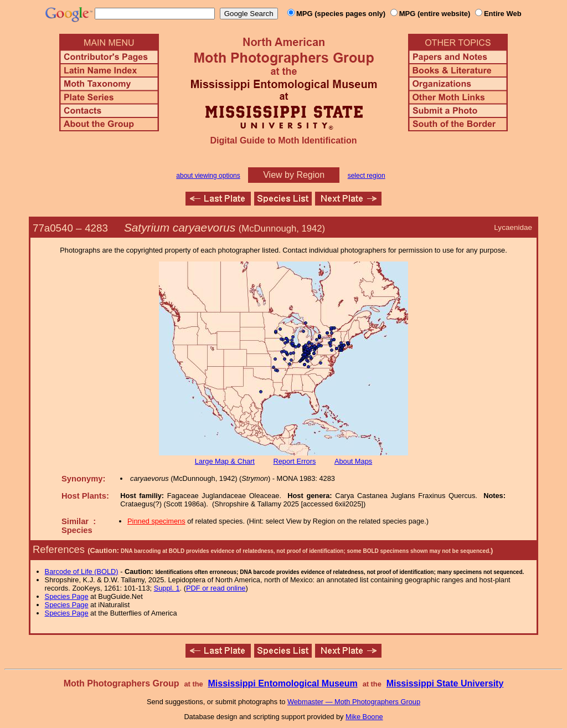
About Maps (353, 461)
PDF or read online (216, 588)
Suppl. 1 (167, 588)
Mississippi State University (445, 683)
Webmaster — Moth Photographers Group (354, 702)
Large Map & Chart (225, 461)
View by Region (294, 175)
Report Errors (295, 461)
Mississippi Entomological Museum (282, 683)
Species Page (67, 596)
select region (367, 176)
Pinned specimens (156, 521)
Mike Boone (364, 717)
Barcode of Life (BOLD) (82, 571)
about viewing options (208, 176)
